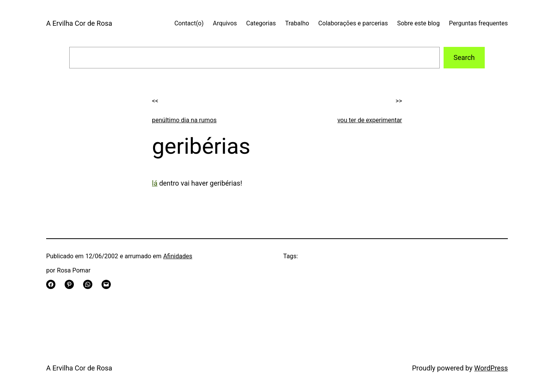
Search (464, 57)
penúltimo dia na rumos (184, 120)
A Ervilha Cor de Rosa (79, 23)
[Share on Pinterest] (69, 284)
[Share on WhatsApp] (88, 284)
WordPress (491, 368)
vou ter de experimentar (370, 120)
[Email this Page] (106, 284)
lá (155, 183)
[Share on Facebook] (51, 284)
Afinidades (178, 256)
